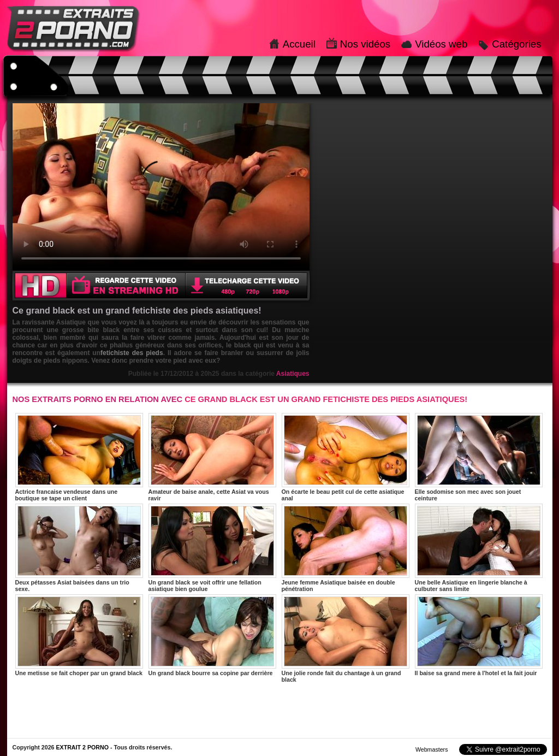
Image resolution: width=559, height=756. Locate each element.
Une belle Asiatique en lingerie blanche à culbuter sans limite (479, 548)
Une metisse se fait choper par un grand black (79, 635)
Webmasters (432, 749)
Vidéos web (441, 44)
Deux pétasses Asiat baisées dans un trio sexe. (79, 548)
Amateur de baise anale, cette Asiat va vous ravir (212, 457)
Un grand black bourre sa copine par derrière (212, 635)
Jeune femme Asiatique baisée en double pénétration (346, 548)
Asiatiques (293, 374)
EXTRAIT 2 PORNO (82, 747)
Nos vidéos (365, 44)
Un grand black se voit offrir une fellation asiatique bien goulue (212, 548)
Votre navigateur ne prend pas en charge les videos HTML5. (161, 187)
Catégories (516, 44)
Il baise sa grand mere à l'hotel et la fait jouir (479, 635)
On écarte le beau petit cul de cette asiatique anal (346, 457)
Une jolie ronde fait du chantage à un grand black (346, 639)
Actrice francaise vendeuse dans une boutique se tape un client (79, 457)
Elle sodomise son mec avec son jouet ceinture (479, 457)
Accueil (299, 44)
